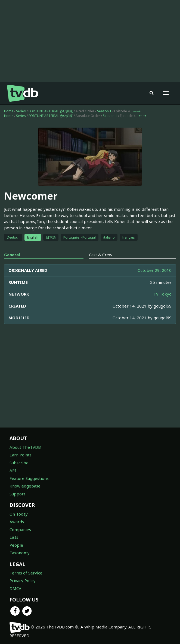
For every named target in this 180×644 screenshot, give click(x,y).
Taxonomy (20, 553)
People (16, 545)
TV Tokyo (162, 294)
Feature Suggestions (29, 478)
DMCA (15, 588)
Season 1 (104, 111)
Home (9, 111)
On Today (19, 514)
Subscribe (19, 463)
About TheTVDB (25, 447)
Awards (17, 522)
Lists (14, 537)
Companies (20, 529)
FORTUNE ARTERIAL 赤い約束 (51, 111)
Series (21, 111)
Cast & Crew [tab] (101, 255)
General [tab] (12, 255)
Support (17, 494)
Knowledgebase (25, 486)
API (13, 470)
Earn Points (21, 455)
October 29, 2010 (155, 270)
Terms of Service (26, 573)
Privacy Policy (23, 580)
